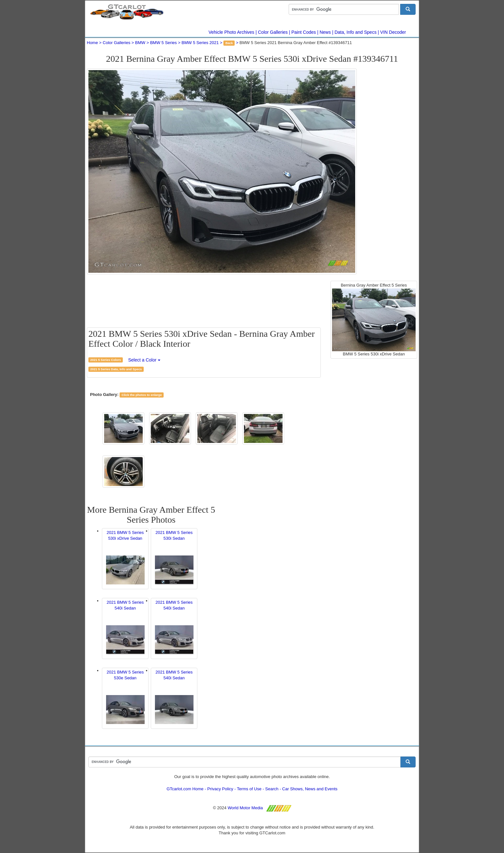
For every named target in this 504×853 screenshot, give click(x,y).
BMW (140, 43)
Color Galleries (273, 32)
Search (272, 789)
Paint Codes (304, 32)
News (325, 32)
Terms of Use (249, 789)
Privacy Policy (220, 789)
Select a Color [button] (144, 360)
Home (92, 43)
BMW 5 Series (163, 43)
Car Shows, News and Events (310, 789)
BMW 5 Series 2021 (200, 43)
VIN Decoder (393, 32)
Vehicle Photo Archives (231, 32)
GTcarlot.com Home (185, 789)
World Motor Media (245, 808)
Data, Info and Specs (356, 32)
